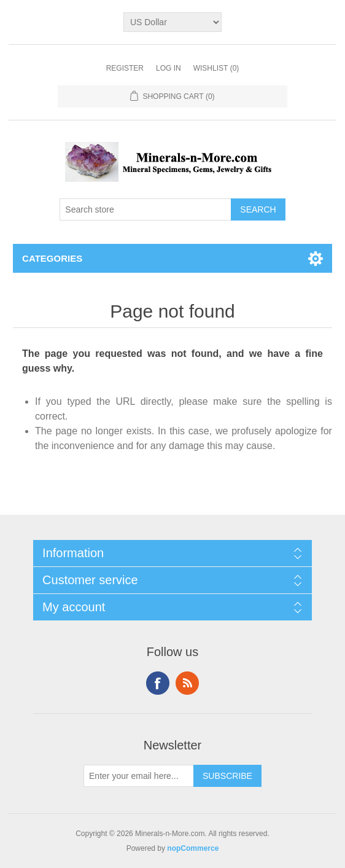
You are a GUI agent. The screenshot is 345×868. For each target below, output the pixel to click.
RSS (187, 683)
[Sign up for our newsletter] (139, 776)
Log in (169, 68)
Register (125, 68)
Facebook (158, 683)
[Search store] (145, 209)
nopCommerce (193, 848)
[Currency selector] (172, 22)
